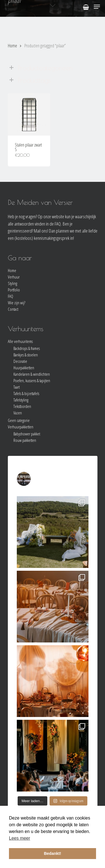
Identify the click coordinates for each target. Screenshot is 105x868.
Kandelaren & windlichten (32, 374)
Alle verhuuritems (20, 341)
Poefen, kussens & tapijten (32, 381)
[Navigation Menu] (97, 7)
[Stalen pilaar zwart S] (29, 114)
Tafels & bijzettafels (26, 394)
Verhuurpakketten (21, 427)
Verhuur (14, 277)
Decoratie (20, 361)
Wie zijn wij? (17, 303)
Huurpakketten (24, 368)
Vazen (18, 413)
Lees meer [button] (20, 838)
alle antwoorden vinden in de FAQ (34, 224)
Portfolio (14, 290)
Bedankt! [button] (53, 853)
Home (12, 46)
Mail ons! (41, 231)
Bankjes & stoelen (26, 355)
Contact (13, 309)
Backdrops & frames (27, 348)
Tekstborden (22, 406)
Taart (17, 387)
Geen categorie (19, 420)
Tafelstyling (21, 400)
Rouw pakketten (25, 440)
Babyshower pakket (27, 434)
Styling (12, 283)
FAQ (11, 296)
